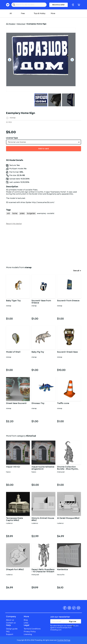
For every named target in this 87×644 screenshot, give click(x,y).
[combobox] (44, 142)
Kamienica (62, 570)
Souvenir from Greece (68, 301)
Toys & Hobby (40, 13)
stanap (13, 118)
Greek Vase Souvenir (16, 403)
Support (10, 634)
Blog (26, 620)
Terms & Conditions (32, 629)
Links (26, 623)
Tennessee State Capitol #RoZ (14, 519)
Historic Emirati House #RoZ (43, 519)
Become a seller (59, 5)
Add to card (43, 149)
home (15, 213)
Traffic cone (63, 403)
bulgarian (31, 213)
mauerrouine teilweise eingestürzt (43, 468)
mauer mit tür (13, 467)
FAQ (8, 632)
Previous (10, 60)
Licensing (28, 634)
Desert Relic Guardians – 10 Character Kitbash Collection (43, 571)
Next (72, 60)
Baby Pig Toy (38, 352)
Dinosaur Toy (38, 403)
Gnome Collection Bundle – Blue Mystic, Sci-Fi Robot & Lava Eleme (68, 468)
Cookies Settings (64, 640)
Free (23, 13)
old (8, 213)
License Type (12, 138)
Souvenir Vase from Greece (41, 302)
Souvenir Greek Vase (67, 352)
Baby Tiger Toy (13, 301)
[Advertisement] (44, 245)
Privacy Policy (30, 632)
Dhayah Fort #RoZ (15, 570)
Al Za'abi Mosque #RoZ (68, 518)
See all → (77, 271)
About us (10, 620)
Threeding (14, 604)
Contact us (11, 623)
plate (22, 213)
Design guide (12, 629)
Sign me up (73, 622)
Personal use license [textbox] (17, 142)
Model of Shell (13, 352)
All (11, 13)
